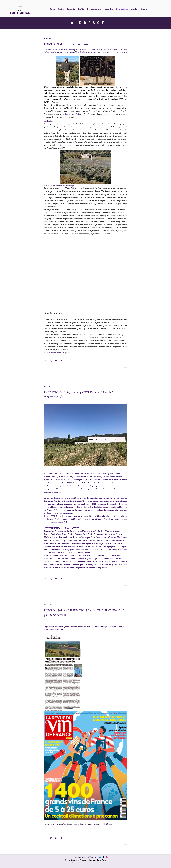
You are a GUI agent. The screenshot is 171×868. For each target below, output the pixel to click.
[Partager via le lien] (62, 361)
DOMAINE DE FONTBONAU (85, 857)
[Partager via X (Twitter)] (51, 361)
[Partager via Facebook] (45, 361)
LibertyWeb (101, 860)
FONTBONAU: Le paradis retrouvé (66, 44)
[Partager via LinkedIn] (56, 361)
